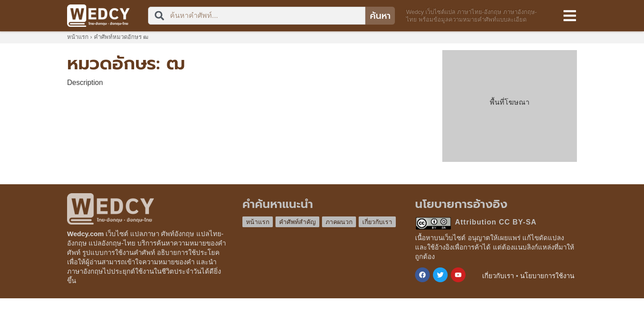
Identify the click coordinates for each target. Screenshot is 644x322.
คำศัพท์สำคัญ (297, 222)
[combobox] (257, 16)
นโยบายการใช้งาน (547, 276)
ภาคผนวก (339, 222)
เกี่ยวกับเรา (377, 222)
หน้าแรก (78, 37)
